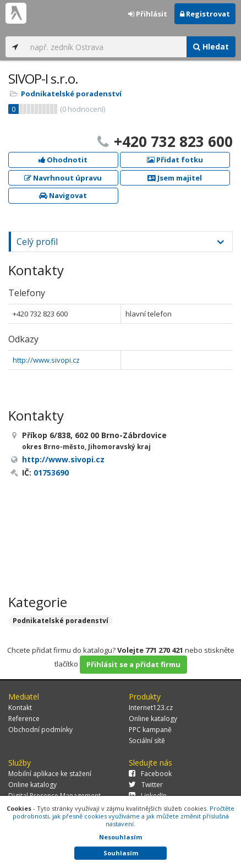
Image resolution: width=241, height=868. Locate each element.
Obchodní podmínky (40, 730)
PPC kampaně (150, 730)
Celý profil (37, 242)
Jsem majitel (175, 178)
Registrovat (205, 14)
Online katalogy (153, 719)
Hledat (211, 47)
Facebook (150, 774)
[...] (106, 47)
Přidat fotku (175, 160)
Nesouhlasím (121, 837)
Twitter (146, 785)
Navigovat (63, 195)
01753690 (51, 473)
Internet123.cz (151, 708)
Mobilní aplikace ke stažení (50, 774)
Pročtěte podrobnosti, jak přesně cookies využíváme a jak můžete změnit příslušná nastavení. (124, 816)
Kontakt (20, 708)
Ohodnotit (63, 160)
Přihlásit (148, 14)
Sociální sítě (147, 741)
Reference (24, 719)
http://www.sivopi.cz (46, 360)
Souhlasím (121, 853)
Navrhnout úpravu (63, 178)
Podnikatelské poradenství (71, 94)
